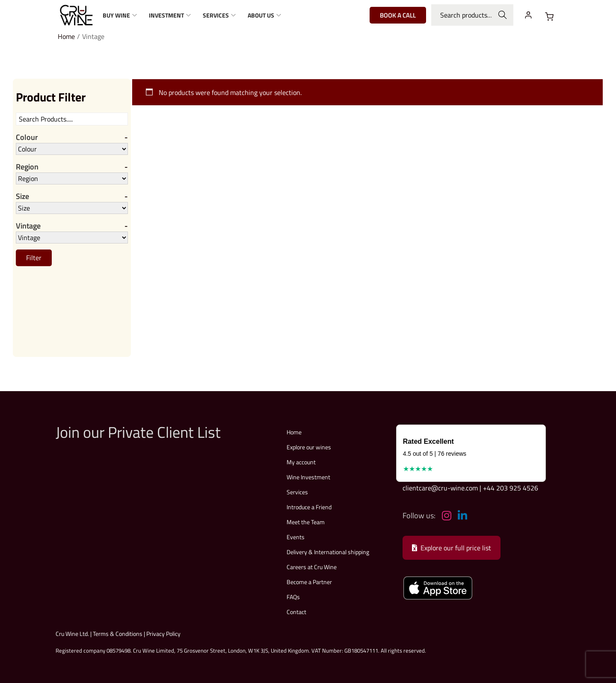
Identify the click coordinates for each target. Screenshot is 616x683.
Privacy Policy (163, 634)
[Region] (72, 179)
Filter (34, 258)
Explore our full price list (452, 548)
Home (66, 36)
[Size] (72, 208)
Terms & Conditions (118, 634)
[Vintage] (72, 238)
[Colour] (72, 149)
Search (503, 15)
